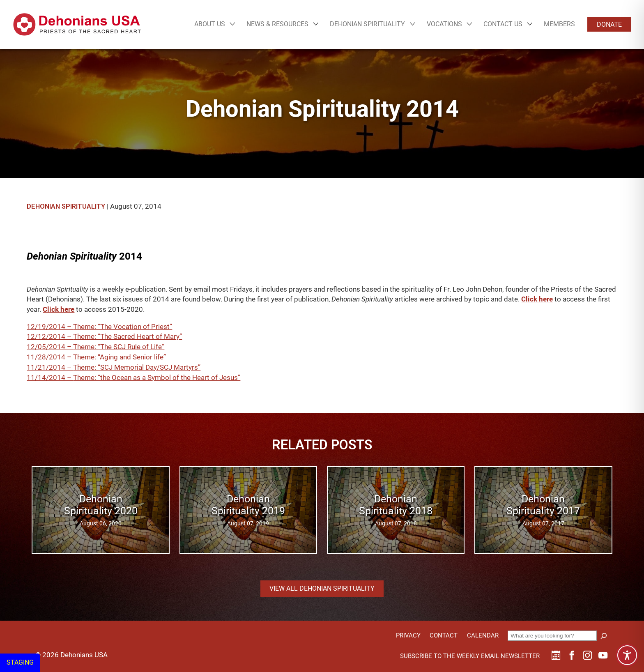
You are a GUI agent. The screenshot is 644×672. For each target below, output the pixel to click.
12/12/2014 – (50, 337)
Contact (444, 635)
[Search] (604, 636)
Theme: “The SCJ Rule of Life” (119, 347)
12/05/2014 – (50, 347)
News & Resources (277, 24)
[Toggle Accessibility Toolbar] (627, 655)
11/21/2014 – (50, 367)
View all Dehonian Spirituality (322, 588)
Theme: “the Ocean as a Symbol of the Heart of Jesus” (157, 378)
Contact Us (503, 24)
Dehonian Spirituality (367, 24)
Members (559, 24)
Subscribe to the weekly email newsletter (470, 656)
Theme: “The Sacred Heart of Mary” (128, 337)
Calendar (483, 635)
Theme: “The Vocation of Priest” (123, 327)
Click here (537, 299)
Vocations (444, 24)
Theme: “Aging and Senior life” (120, 357)
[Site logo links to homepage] (77, 24)
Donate (609, 24)
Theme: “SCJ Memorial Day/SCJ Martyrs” (137, 367)
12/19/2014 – (50, 327)
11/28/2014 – (50, 357)
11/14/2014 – (50, 378)
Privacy (408, 635)
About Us (210, 24)
